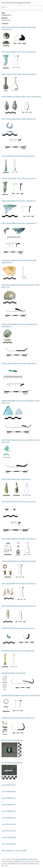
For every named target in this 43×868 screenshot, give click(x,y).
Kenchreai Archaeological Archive (16, 3)
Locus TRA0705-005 (9, 785)
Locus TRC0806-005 (9, 837)
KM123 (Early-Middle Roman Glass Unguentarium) (19, 539)
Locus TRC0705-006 (9, 831)
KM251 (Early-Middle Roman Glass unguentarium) (19, 201)
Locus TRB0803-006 (9, 792)
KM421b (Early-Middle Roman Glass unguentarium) (19, 364)
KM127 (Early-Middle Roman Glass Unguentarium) (19, 584)
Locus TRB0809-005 (9, 811)
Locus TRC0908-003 (9, 844)
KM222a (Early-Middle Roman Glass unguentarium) (19, 179)
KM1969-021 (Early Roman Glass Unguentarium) (18, 628)
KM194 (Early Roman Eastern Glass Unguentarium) (19, 74)
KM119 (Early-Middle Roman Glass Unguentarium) (19, 502)
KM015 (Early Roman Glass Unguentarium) (16, 479)
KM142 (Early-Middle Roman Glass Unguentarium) (19, 606)
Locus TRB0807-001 (9, 805)
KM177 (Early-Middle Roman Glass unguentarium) (19, 52)
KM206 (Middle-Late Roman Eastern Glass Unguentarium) (21, 97)
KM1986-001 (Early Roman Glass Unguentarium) (18, 651)
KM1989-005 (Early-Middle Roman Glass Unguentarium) (21, 695)
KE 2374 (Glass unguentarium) (12, 763)
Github (13, 864)
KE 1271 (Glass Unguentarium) (12, 740)
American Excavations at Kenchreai (25, 859)
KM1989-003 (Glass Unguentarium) (14, 673)
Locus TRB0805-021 (9, 798)
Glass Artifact (6, 20)
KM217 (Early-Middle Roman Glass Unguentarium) (19, 119)
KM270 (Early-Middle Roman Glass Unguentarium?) (19, 223)
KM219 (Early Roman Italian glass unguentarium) (18, 156)
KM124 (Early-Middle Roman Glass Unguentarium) (19, 561)
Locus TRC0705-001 (9, 824)
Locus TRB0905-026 (9, 818)
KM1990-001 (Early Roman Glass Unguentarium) (18, 718)
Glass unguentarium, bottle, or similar (14, 851)
